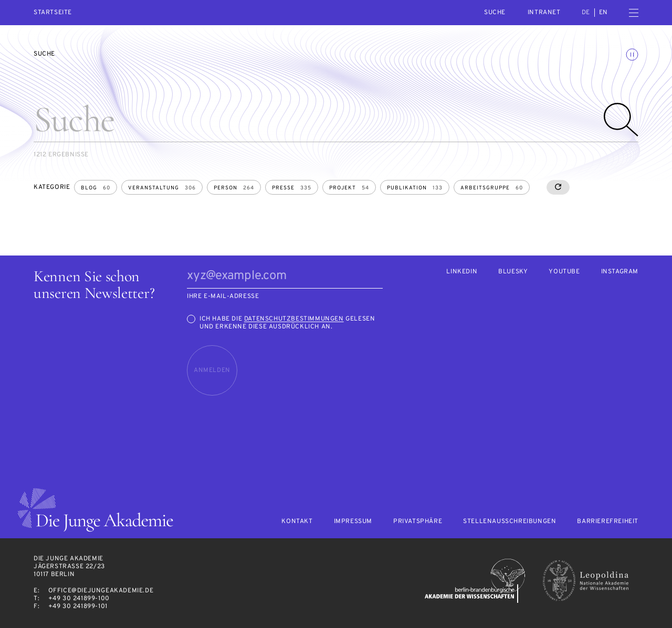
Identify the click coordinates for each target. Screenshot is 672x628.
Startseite (53, 13)
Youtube (564, 272)
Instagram (620, 272)
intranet (544, 13)
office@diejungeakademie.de (101, 591)
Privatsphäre (418, 522)
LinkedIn (462, 272)
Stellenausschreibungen (510, 522)
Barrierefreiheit (608, 522)
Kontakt (297, 522)
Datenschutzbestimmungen (294, 319)
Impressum (353, 522)
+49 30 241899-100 (79, 599)
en (603, 13)
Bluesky (513, 272)
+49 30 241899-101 (78, 606)
